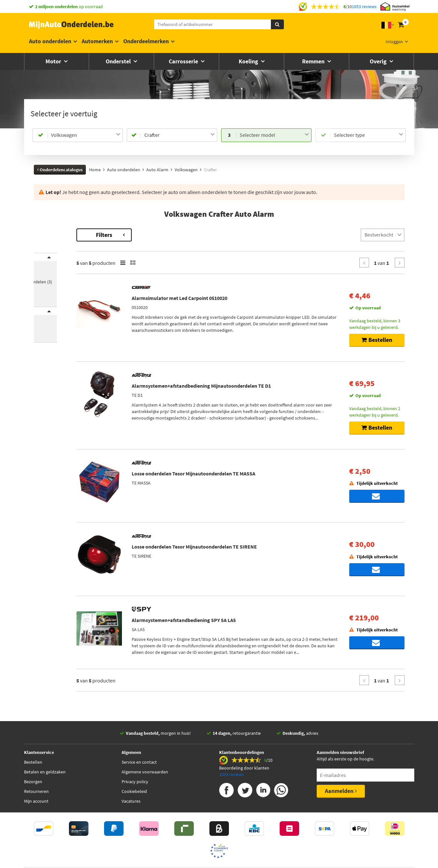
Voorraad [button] (50, 324)
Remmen (314, 61)
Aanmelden (341, 794)
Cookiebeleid (134, 794)
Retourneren (36, 794)
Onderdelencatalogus (60, 170)
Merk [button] (46, 261)
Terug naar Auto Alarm (57, 232)
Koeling (249, 61)
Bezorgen (33, 784)
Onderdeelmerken (146, 41)
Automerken (97, 41)
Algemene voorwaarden (145, 775)
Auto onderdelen (50, 41)
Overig (379, 61)
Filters (159, 235)
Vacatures (131, 804)
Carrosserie (184, 61)
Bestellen (33, 765)
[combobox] (86, 135)
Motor (54, 61)
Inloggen (394, 42)
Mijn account (36, 804)
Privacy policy (135, 784)
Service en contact (139, 765)
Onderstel (119, 61)
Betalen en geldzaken (45, 775)
